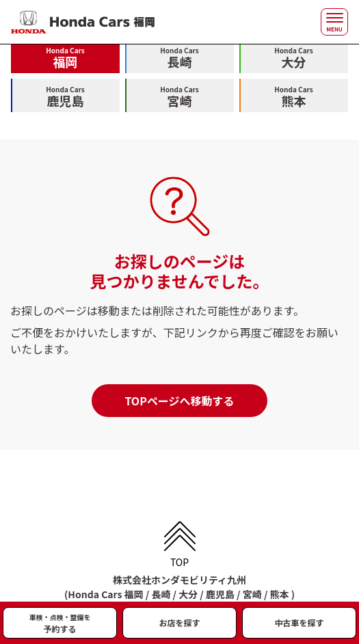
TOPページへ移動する (179, 401)
